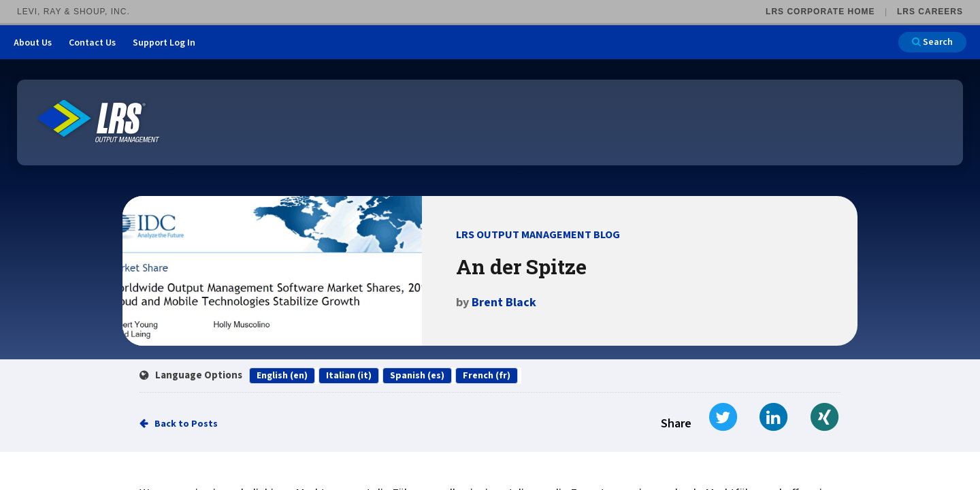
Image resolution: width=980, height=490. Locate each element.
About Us (33, 43)
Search (932, 42)
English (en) (282, 376)
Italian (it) (349, 376)
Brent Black (504, 303)
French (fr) (487, 376)
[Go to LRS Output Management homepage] (99, 121)
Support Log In (164, 43)
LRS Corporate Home (820, 12)
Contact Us (92, 43)
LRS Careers (930, 12)
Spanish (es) (417, 376)
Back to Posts (186, 424)
